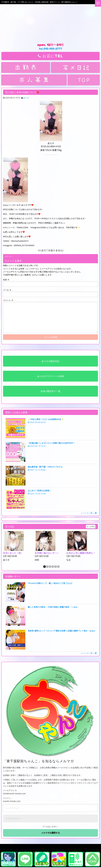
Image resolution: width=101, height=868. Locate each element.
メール (7, 290)
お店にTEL (50, 56)
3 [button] (50, 567)
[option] (19, 546)
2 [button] (47, 567)
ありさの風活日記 (50, 361)
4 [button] (53, 567)
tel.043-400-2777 (50, 49)
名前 (6, 280)
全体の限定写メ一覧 (50, 391)
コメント (8, 300)
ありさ (26, 98)
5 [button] (55, 567)
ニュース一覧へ (89, 513)
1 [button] (44, 567)
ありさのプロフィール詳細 (50, 376)
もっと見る (91, 526)
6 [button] (58, 567)
